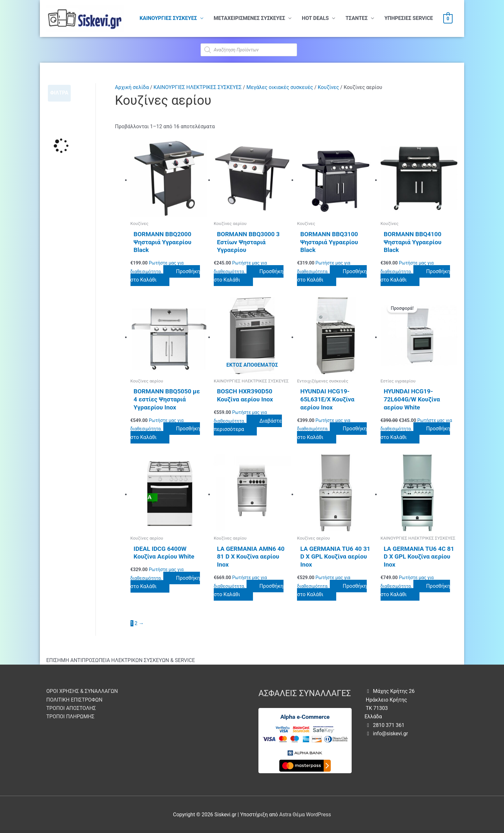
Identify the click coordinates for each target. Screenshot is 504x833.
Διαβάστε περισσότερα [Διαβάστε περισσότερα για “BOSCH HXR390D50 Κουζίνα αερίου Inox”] (248, 425)
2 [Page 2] (136, 623)
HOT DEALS (315, 18)
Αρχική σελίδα (132, 87)
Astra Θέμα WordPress (305, 815)
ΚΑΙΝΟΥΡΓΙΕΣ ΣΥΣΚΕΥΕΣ (168, 18)
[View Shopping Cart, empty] (448, 18)
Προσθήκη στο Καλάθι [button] (165, 276)
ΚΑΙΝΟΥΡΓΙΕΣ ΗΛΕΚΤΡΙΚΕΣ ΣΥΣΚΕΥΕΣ (198, 87)
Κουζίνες (328, 87)
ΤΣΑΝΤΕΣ (357, 18)
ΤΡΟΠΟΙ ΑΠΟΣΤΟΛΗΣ (71, 708)
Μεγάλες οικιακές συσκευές (279, 87)
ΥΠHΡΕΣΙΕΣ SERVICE (409, 18)
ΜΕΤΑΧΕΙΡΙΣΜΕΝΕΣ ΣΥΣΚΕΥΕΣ (249, 18)
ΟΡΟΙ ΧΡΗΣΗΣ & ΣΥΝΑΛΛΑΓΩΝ (82, 691)
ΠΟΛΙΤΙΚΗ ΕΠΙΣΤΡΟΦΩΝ (74, 700)
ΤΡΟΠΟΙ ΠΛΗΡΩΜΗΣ (70, 717)
